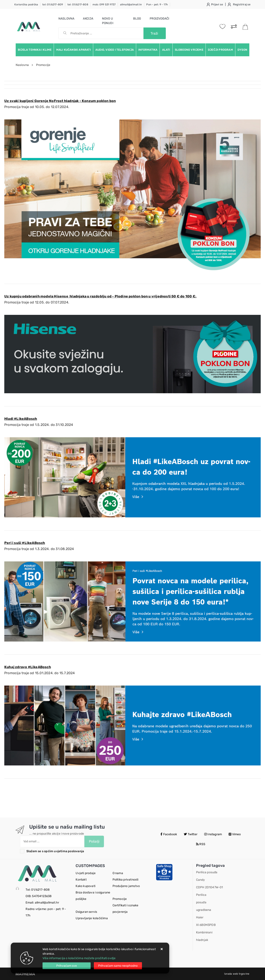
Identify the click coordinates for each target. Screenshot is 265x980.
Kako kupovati (85, 886)
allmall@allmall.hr (131, 5)
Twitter (191, 834)
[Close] (67, 966)
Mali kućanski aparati (74, 50)
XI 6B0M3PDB (206, 925)
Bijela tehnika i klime (35, 50)
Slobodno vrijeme (189, 50)
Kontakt (81, 880)
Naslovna (66, 19)
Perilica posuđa (207, 872)
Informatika (148, 50)
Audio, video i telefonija (115, 50)
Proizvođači (159, 19)
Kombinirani (204, 932)
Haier (200, 917)
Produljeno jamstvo (126, 886)
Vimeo (235, 834)
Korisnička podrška (26, 5)
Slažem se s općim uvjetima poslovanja (55, 851)
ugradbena (204, 910)
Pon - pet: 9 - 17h (157, 5)
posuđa (201, 902)
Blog (137, 19)
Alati (166, 50)
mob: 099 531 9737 (104, 5)
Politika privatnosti (126, 880)
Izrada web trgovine (237, 974)
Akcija (88, 19)
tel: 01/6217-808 (78, 5)
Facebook (169, 834)
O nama (118, 873)
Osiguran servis (86, 912)
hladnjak (202, 940)
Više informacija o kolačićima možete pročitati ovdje (79, 958)
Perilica (201, 895)
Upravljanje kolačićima (92, 918)
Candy (201, 880)
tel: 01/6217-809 (53, 5)
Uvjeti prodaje (86, 873)
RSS (201, 844)
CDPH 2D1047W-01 (210, 887)
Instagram (213, 834)
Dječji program (220, 50)
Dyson (242, 50)
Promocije (120, 899)
